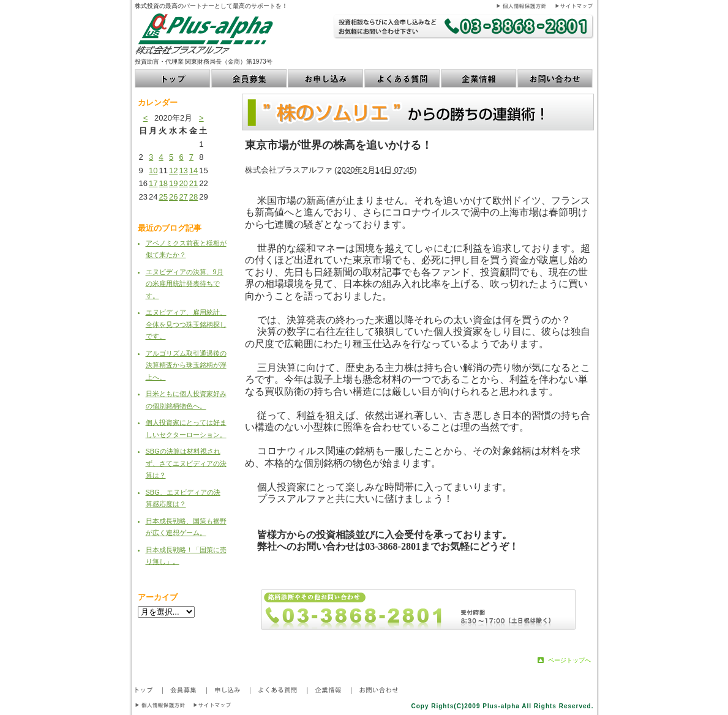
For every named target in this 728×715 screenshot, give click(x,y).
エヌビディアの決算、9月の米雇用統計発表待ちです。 (185, 284)
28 (193, 197)
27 (183, 197)
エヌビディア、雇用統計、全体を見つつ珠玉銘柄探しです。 (186, 324)
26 (173, 197)
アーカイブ (158, 597)
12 (173, 170)
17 (153, 183)
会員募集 (250, 78)
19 (173, 183)
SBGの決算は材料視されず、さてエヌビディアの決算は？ (186, 463)
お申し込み (326, 78)
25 (163, 197)
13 (183, 170)
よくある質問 (403, 78)
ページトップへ (569, 660)
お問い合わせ (556, 78)
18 (163, 183)
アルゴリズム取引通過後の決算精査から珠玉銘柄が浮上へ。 (186, 365)
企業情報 (479, 78)
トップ (173, 78)
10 (153, 170)
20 (183, 183)
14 (193, 170)
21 (193, 183)
